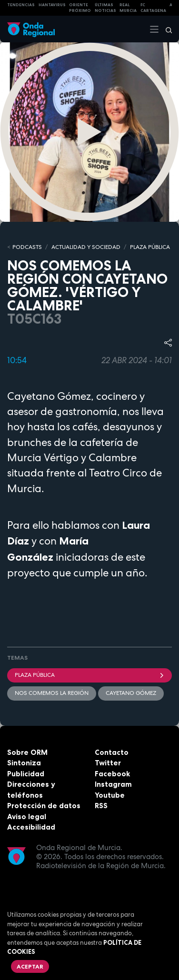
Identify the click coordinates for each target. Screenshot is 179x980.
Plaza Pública (89, 675)
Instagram (113, 784)
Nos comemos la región (52, 693)
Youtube (110, 795)
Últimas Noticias (105, 8)
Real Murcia (128, 8)
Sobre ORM (27, 752)
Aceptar (30, 966)
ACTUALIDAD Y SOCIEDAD (86, 247)
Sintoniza (24, 763)
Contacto (112, 752)
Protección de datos (44, 806)
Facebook (112, 774)
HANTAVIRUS (52, 5)
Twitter (108, 763)
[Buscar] (166, 29)
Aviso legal (27, 817)
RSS (101, 806)
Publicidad (26, 774)
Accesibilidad (31, 827)
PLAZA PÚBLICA (150, 247)
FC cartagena (153, 8)
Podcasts (27, 247)
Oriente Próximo (80, 8)
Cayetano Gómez (131, 693)
